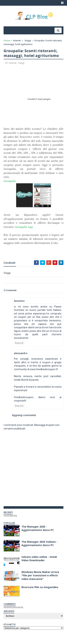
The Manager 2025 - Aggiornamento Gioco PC (38, 528)
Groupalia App (24, 227)
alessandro (21, 353)
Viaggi (28, 41)
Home (7, 41)
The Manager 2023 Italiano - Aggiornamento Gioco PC (39, 543)
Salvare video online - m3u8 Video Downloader (39, 559)
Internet (17, 41)
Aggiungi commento (24, 415)
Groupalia (10, 181)
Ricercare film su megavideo (40, 587)
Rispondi (19, 343)
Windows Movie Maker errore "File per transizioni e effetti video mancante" (40, 575)
